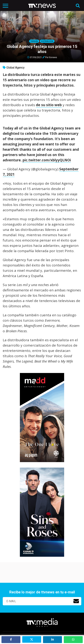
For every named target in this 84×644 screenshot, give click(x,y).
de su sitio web (49, 105)
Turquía (34, 41)
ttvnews (53, 57)
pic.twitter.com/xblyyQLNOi (47, 160)
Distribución (47, 41)
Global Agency (15, 68)
